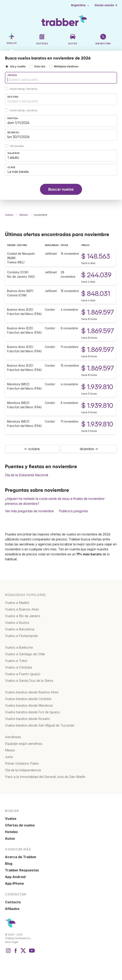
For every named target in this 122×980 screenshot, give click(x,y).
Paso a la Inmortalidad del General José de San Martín (45, 777)
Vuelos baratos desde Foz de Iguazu (32, 712)
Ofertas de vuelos (20, 825)
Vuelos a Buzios (17, 623)
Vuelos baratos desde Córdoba (28, 699)
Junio (9, 757)
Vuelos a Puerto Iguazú (23, 674)
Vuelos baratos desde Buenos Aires (32, 692)
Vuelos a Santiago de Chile (25, 654)
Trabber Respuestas (22, 870)
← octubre (32, 449)
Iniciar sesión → (106, 5)
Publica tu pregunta (73, 511)
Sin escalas (17, 146)
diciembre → (89, 449)
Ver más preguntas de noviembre (29, 511)
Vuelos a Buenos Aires (22, 609)
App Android (15, 877)
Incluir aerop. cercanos (24, 89)
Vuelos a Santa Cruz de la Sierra (29, 681)
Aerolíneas (13, 737)
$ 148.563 (96, 256)
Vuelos (11, 819)
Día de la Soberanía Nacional (27, 475)
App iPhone (14, 883)
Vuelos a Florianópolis (21, 636)
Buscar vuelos (61, 189)
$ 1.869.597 (98, 312)
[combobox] (61, 78)
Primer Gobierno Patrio (22, 763)
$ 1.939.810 (97, 387)
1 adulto (13, 157)
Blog (9, 864)
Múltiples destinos (66, 66)
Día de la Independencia (23, 770)
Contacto (13, 902)
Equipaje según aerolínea (24, 744)
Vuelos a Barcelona (20, 629)
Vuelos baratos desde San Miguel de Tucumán (40, 725)
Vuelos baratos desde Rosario (27, 719)
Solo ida (40, 66)
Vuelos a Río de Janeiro (23, 616)
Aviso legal (12, 942)
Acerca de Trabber (21, 857)
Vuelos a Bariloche (19, 647)
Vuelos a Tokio (16, 661)
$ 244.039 (96, 275)
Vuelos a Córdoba (18, 667)
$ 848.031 (96, 294)
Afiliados (12, 909)
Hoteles (11, 832)
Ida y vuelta (18, 66)
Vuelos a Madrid (17, 603)
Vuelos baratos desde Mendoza (29, 705)
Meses (10, 750)
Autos (10, 838)
